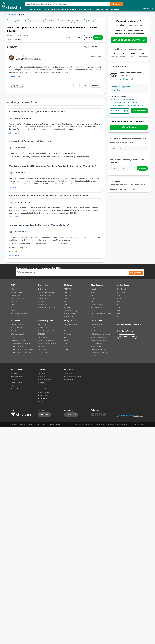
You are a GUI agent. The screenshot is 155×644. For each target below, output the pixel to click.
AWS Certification (97, 345)
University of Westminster (18, 21)
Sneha (19, 59)
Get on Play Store (127, 333)
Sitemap (44, 426)
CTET (119, 297)
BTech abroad (69, 330)
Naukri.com (41, 379)
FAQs (13, 388)
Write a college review (18, 336)
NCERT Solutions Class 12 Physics (23, 355)
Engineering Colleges (45, 297)
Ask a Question (16, 333)
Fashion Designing (97, 306)
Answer (98, 37)
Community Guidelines (118, 185)
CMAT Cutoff (42, 352)
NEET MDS (68, 300)
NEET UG (68, 291)
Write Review (72, 417)
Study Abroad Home (71, 327)
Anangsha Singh (23, 119)
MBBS (93, 319)
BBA (92, 300)
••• (66, 37)
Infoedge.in (41, 376)
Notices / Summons (27, 426)
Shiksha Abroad (43, 400)
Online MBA (15, 313)
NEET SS (67, 297)
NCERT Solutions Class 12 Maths (22, 352)
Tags (134, 189)
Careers (14, 382)
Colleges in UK (65, 21)
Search (116, 4)
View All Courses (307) (120, 111)
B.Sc (92, 297)
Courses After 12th (17, 330)
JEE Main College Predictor (47, 345)
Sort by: (84, 47)
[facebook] (101, 417)
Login (144, 9)
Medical (55, 10)
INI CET (67, 303)
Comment (96, 85)
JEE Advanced (43, 306)
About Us (14, 376)
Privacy (37, 426)
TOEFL (67, 352)
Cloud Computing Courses (100, 342)
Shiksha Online (113, 10)
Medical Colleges (70, 316)
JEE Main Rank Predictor (46, 342)
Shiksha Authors (17, 385)
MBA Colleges (16, 297)
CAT (13, 306)
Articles (14, 339)
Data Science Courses (98, 333)
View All (101, 21)
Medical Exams (69, 319)
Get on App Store (127, 338)
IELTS (66, 348)
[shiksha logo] (22, 415)
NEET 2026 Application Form (47, 333)
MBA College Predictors (19, 316)
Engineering (43, 10)
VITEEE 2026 (42, 339)
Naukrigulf (41, 385)
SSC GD (120, 316)
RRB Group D (122, 291)
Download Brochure (140, 111)
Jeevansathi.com (43, 391)
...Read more (15, 76)
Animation (94, 291)
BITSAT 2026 (42, 327)
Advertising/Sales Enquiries (73, 379)
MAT (13, 310)
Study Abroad (84, 10)
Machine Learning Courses (100, 339)
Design (64, 10)
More (73, 10)
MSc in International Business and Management (128, 105)
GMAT (66, 342)
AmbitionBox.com (43, 394)
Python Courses (96, 348)
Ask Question (136, 275)
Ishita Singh (21, 174)
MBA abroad (68, 333)
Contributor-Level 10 (32, 59)
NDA (119, 319)
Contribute (69, 412)
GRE (66, 339)
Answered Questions (121, 87)
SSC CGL (121, 310)
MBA (32, 10)
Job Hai (40, 403)
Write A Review (129, 127)
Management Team (18, 379)
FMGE (66, 306)
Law (92, 313)
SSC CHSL (121, 313)
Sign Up (150, 9)
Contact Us (15, 391)
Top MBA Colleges (17, 294)
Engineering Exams (44, 300)
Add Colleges (69, 382)
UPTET (120, 300)
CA (92, 303)
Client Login (68, 376)
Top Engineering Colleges (46, 294)
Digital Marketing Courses (99, 355)
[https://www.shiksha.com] (6, 15)
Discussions (125, 189)
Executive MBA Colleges (19, 300)
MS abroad (68, 336)
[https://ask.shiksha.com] (13, 15)
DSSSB (120, 306)
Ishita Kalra (21, 148)
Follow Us (95, 412)
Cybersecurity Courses (98, 352)
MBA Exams (15, 303)
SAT (66, 345)
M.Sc (90, 21)
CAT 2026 (41, 348)
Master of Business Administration (123, 100)
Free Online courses (97, 327)
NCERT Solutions (17, 348)
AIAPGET (67, 310)
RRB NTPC (121, 294)
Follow (87, 37)
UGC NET (121, 303)
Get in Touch (43, 412)
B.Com (93, 294)
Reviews (116, 90)
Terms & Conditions (55, 426)
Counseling (98, 10)
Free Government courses (99, 330)
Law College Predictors (19, 342)
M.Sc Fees (79, 21)
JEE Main (41, 303)
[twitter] (105, 417)
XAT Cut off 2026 (43, 355)
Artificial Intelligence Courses (100, 336)
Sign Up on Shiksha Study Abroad (129, 40)
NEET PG (67, 294)
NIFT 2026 (41, 336)
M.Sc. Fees (51, 21)
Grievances (15, 426)
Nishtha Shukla (23, 204)
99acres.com (42, 388)
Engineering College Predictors (48, 310)
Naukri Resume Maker (45, 382)
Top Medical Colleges (71, 313)
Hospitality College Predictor (21, 345)
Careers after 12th (17, 327)
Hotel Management (97, 310)
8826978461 (45, 417)
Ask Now (142, 168)
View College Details (126, 79)
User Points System (137, 185)
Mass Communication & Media (101, 316)
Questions (114, 189)
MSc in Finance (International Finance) (125, 103)
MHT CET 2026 (43, 330)
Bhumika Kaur (22, 234)
